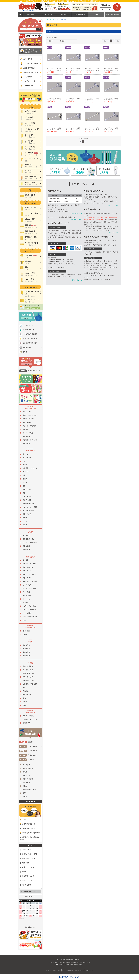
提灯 (24, 793)
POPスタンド (28, 751)
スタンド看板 (28, 746)
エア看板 (27, 760)
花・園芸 (26, 560)
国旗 (24, 687)
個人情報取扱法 (79, 970)
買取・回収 (26, 444)
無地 (24, 698)
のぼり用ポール (26, 325)
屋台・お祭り (27, 422)
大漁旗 (25, 797)
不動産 (25, 634)
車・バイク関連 (28, 433)
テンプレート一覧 (28, 81)
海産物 (25, 479)
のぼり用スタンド (27, 330)
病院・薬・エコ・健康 (30, 581)
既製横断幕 (26, 783)
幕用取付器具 (25, 347)
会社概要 (48, 970)
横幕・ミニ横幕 (28, 779)
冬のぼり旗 (26, 656)
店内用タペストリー (29, 768)
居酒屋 (25, 465)
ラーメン (26, 454)
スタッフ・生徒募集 (29, 426)
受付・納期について (28, 858)
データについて (26, 881)
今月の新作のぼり (30, 371)
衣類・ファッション (29, 574)
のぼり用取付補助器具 (28, 334)
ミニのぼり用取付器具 (28, 343)
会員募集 (26, 429)
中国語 (25, 702)
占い (24, 620)
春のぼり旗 (26, 645)
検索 (38, 29)
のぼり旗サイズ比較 (28, 828)
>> (117, 41)
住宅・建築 (26, 631)
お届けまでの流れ (28, 68)
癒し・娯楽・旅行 (28, 567)
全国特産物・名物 (28, 539)
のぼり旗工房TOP (51, 20)
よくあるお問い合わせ (29, 64)
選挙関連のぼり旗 (28, 680)
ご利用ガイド (25, 850)
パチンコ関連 (27, 613)
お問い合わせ (89, 970)
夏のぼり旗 (26, 649)
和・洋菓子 (26, 535)
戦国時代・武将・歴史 (30, 684)
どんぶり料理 (27, 496)
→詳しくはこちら (77, 214)
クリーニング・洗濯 (29, 564)
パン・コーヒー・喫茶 (30, 507)
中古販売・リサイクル (30, 440)
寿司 (24, 475)
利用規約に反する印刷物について (30, 839)
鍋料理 (25, 518)
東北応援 (26, 691)
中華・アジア (27, 489)
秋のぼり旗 (26, 652)
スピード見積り (27, 86)
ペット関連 (26, 592)
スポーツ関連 (27, 596)
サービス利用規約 (67, 970)
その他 (23, 352)
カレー (25, 461)
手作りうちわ (28, 755)
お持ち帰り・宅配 (28, 504)
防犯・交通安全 (28, 666)
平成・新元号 (27, 695)
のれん (25, 786)
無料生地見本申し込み (29, 72)
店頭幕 (25, 772)
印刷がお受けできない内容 (30, 833)
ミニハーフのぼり (28, 716)
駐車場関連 (26, 436)
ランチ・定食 (27, 500)
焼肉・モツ (26, 472)
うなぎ (25, 482)
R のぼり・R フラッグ (30, 719)
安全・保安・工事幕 (29, 790)
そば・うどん (27, 458)
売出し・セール (28, 412)
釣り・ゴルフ (27, 571)
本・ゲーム (26, 599)
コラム (23, 820)
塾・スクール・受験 (29, 588)
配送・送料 (25, 863)
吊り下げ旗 (26, 775)
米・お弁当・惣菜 (28, 511)
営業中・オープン (28, 419)
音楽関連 (26, 603)
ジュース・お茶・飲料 (30, 542)
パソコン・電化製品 (29, 610)
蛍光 (24, 705)
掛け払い (24, 872)
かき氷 (25, 525)
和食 (24, 493)
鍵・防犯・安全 (28, 670)
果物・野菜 (26, 550)
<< (104, 41)
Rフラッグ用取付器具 (28, 339)
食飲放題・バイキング (30, 468)
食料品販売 (26, 546)
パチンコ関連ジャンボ (30, 617)
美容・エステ (27, 578)
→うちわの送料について (75, 219)
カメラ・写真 (27, 585)
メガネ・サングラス (29, 606)
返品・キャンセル (27, 867)
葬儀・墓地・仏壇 (28, 673)
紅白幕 (26, 742)
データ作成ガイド (28, 77)
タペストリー (27, 765)
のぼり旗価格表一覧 (28, 824)
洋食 (24, 486)
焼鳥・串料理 (27, 514)
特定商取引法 (57, 970)
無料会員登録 (26, 59)
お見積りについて (27, 876)
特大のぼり (26, 723)
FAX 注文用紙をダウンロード (30, 891)
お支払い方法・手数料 (28, 854)
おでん (25, 521)
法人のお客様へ (26, 885)
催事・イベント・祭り (30, 415)
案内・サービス (28, 677)
